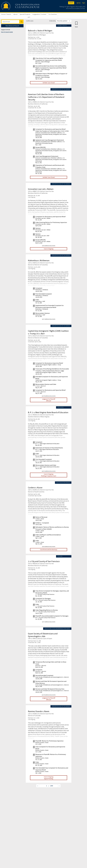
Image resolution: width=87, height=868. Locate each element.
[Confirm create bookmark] (76, 24)
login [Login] (84, 3)
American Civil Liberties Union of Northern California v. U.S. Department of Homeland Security (46, 97)
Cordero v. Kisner (35, 488)
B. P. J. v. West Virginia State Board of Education (48, 412)
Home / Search (6, 14)
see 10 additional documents (49, 396)
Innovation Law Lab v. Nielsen (41, 189)
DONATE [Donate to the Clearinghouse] (71, 3)
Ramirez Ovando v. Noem (39, 711)
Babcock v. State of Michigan (40, 31)
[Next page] (59, 786)
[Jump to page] (44, 786)
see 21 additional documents (49, 471)
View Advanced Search (12, 26)
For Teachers (53, 14)
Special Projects (25, 14)
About (15, 14)
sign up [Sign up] (78, 3)
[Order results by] (64, 21)
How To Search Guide (7, 32)
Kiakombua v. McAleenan (39, 260)
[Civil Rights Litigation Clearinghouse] (15, 6)
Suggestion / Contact (39, 14)
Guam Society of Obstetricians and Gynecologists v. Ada (43, 635)
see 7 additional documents (49, 319)
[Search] (10, 22)
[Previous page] (38, 786)
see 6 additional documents (49, 246)
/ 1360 (51, 786)
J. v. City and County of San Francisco (44, 561)
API (29, 17)
